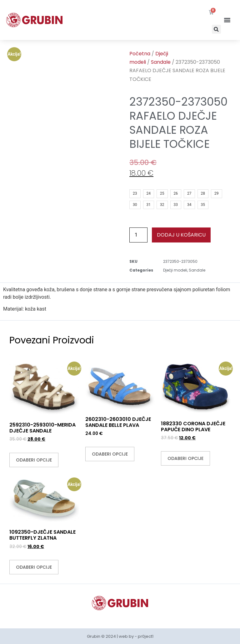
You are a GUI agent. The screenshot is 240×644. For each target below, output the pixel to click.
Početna (140, 54)
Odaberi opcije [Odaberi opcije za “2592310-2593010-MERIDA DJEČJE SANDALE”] (34, 460)
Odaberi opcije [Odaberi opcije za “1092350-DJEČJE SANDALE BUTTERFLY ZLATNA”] (34, 567)
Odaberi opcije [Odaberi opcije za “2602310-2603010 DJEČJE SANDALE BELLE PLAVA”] (110, 454)
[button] (216, 29)
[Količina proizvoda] (138, 235)
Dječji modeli (175, 270)
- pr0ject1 (144, 636)
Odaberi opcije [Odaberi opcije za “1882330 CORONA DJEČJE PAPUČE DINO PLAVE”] (185, 458)
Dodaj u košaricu (181, 235)
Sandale (161, 62)
